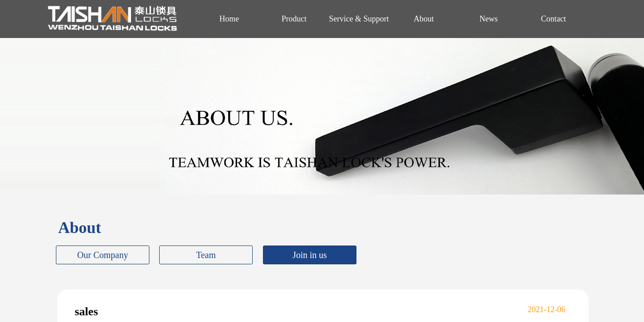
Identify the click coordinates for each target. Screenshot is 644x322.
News (489, 19)
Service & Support (359, 19)
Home (229, 19)
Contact (554, 19)
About (424, 19)
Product (294, 19)
